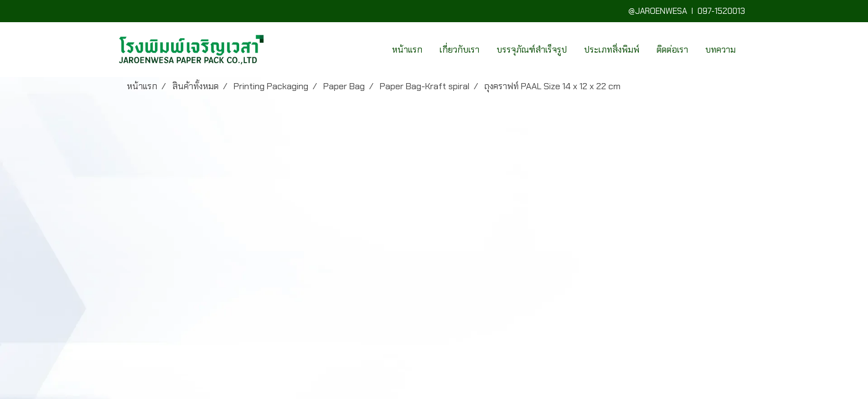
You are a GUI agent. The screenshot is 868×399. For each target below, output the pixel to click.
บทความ (720, 50)
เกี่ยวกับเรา (459, 50)
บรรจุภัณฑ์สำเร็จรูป (532, 50)
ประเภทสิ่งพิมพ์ (612, 50)
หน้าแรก (407, 50)
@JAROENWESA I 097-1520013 (689, 11)
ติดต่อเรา (672, 50)
